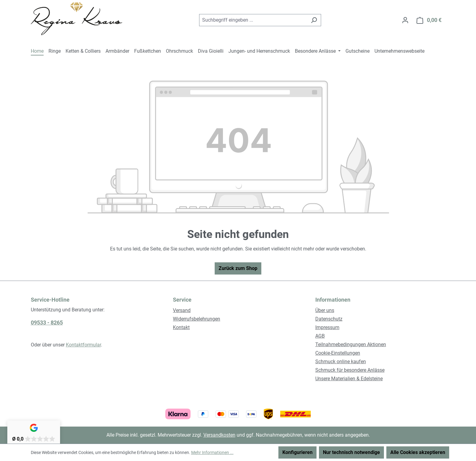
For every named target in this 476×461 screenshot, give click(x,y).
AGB (320, 336)
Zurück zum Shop (238, 268)
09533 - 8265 (47, 323)
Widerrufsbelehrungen (197, 319)
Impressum (327, 327)
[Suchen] (314, 20)
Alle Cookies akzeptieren (418, 452)
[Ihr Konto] (405, 20)
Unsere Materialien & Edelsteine (349, 379)
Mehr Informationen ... (212, 452)
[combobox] (253, 20)
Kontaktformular (83, 345)
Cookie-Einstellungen (338, 353)
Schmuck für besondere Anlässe (350, 370)
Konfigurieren (297, 452)
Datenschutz (329, 319)
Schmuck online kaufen (341, 362)
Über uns (325, 310)
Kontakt (181, 327)
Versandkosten (219, 435)
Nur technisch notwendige (351, 452)
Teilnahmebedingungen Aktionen (351, 344)
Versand (182, 310)
